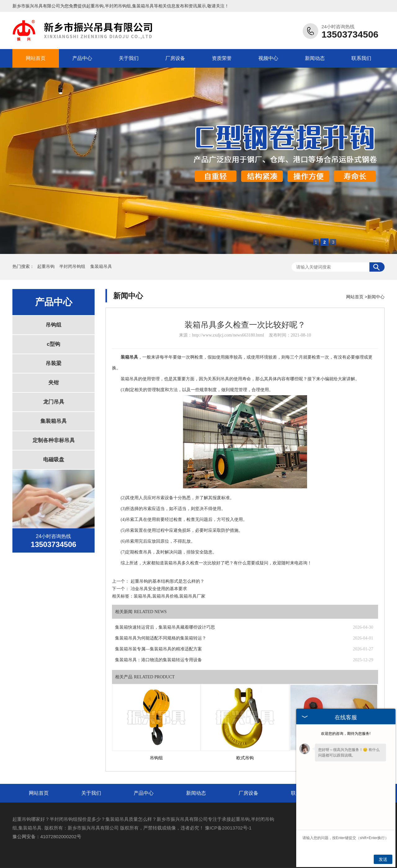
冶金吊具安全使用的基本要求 (159, 589)
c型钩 (54, 344)
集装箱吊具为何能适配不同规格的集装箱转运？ (161, 638)
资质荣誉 (222, 58)
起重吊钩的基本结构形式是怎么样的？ (167, 581)
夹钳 (54, 383)
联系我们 (361, 58)
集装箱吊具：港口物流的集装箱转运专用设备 (158, 660)
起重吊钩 (95, 6)
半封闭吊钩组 (73, 267)
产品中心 (82, 58)
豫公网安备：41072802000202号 (47, 836)
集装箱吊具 (101, 267)
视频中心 (268, 58)
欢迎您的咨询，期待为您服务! (346, 734)
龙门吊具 (54, 402)
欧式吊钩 (245, 758)
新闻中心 (376, 297)
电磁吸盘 (54, 460)
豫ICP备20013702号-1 (228, 828)
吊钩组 (54, 325)
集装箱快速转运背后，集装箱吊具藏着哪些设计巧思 (165, 627)
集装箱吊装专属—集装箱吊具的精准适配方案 (158, 649)
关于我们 (129, 58)
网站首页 (36, 58)
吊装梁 (54, 363)
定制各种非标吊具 (54, 440)
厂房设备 (175, 58)
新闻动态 (315, 58)
